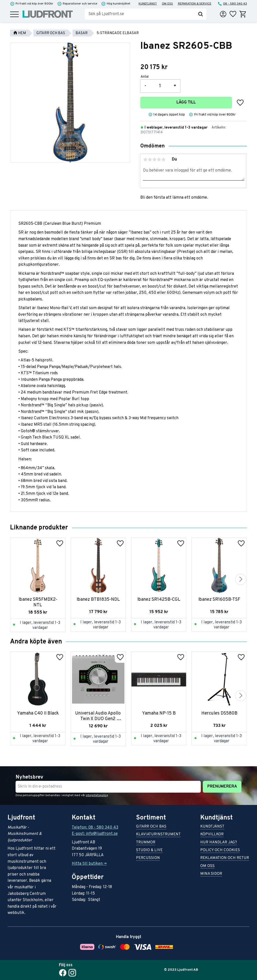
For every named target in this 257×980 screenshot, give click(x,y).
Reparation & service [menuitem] (195, 4)
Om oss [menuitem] (167, 4)
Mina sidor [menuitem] (211, 874)
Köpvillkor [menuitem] (212, 835)
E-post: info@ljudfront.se (95, 834)
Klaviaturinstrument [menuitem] (158, 835)
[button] (14, 15)
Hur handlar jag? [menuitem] (219, 843)
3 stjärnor (154, 159)
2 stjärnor (150, 159)
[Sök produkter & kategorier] (140, 14)
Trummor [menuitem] (146, 843)
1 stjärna (145, 159)
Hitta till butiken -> (89, 864)
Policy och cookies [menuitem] (220, 851)
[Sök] (201, 14)
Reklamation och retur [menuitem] (225, 858)
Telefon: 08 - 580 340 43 (95, 828)
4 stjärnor (159, 159)
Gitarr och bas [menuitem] (151, 827)
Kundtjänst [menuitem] (148, 4)
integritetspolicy (97, 795)
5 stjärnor (163, 159)
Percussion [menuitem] (148, 858)
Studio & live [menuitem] (149, 851)
